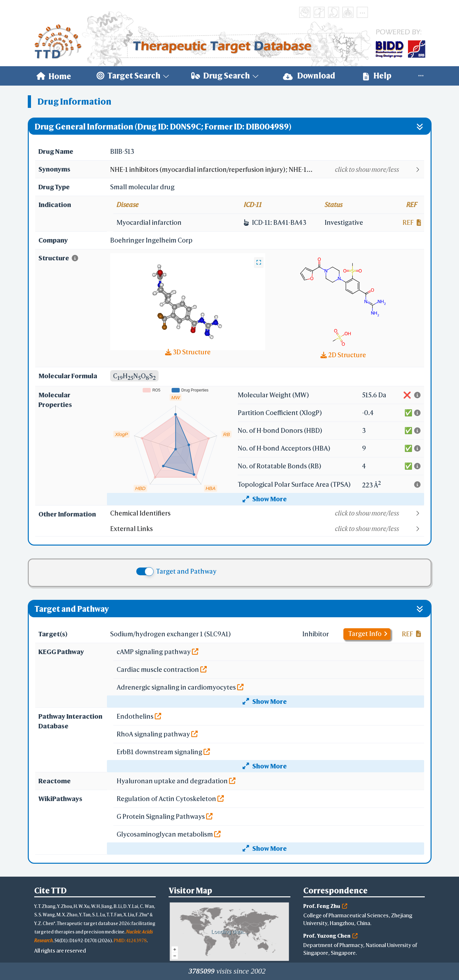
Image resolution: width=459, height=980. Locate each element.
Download (309, 76)
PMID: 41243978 (130, 940)
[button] (267, 170)
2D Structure (343, 355)
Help (377, 76)
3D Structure (188, 352)
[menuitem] (54, 76)
